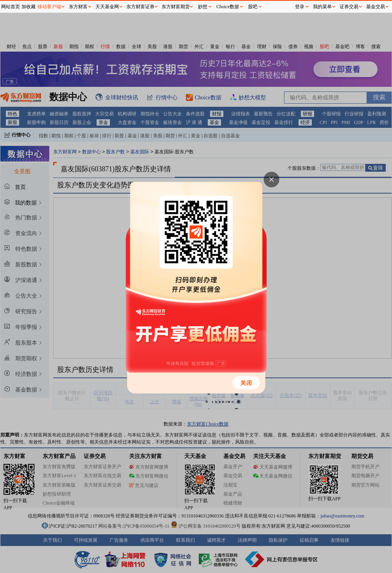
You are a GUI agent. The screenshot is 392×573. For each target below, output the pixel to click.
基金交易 (376, 7)
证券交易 (349, 7)
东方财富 (78, 7)
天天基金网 (107, 7)
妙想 (203, 7)
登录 (300, 7)
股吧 (253, 7)
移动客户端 (49, 7)
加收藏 (29, 7)
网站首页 (11, 7)
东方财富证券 (140, 7)
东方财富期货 (176, 7)
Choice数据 (228, 7)
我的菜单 (322, 7)
